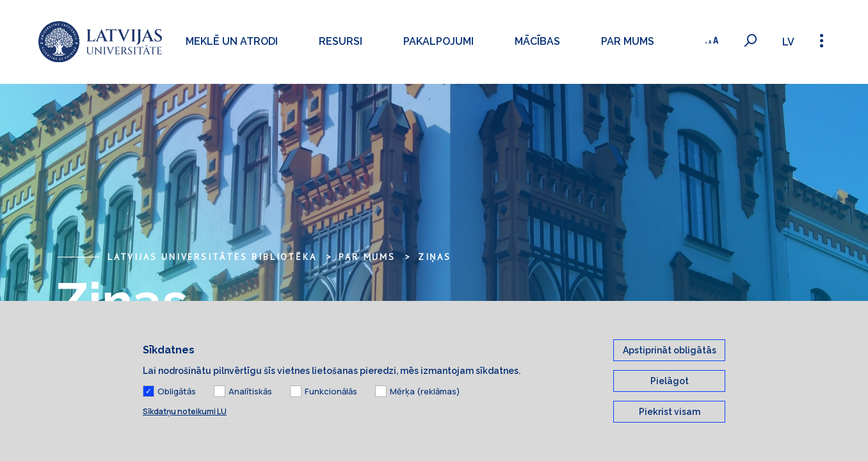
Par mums (628, 41)
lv (788, 42)
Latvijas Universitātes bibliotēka (212, 257)
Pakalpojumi (438, 41)
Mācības (537, 41)
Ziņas (435, 257)
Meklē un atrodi (232, 41)
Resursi (341, 41)
